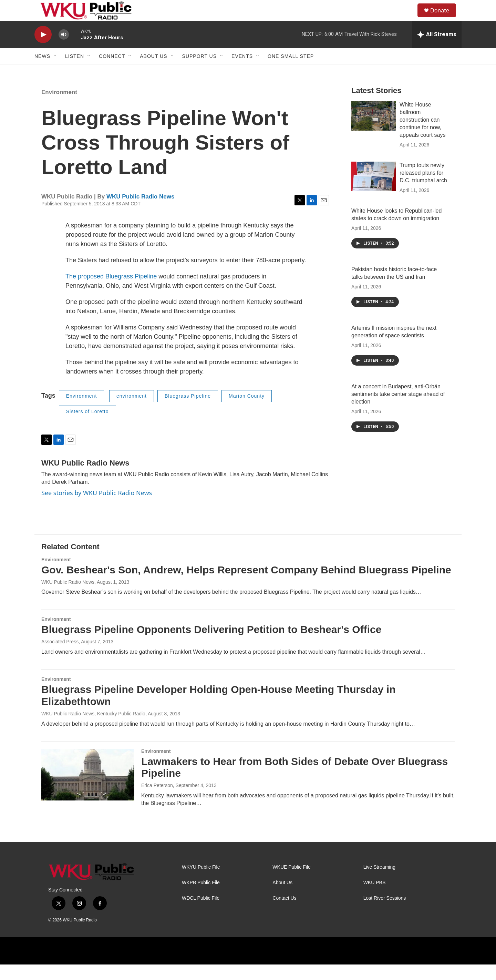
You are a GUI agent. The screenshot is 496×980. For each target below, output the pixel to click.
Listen (75, 72)
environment (132, 411)
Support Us (200, 72)
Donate (444, 18)
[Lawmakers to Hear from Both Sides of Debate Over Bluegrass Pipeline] (88, 790)
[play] (43, 50)
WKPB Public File (201, 898)
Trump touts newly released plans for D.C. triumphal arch (423, 188)
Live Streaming (379, 883)
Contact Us (284, 914)
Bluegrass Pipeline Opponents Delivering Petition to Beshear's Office (211, 645)
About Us (153, 72)
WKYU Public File (201, 883)
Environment (59, 108)
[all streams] (437, 50)
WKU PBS (375, 898)
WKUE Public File (291, 883)
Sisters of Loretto (87, 427)
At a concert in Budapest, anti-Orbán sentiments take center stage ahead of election (398, 410)
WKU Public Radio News (140, 212)
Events (242, 72)
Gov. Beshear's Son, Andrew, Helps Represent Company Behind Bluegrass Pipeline (246, 585)
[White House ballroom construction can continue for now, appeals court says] (374, 131)
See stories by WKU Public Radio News (97, 508)
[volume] (64, 50)
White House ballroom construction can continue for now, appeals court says (422, 135)
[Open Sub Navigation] (55, 72)
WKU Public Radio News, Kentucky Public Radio (93, 729)
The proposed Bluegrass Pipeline (111, 292)
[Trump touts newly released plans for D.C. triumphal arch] (374, 192)
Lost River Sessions (385, 914)
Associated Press (60, 657)
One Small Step (291, 72)
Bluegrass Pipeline (188, 411)
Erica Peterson (157, 801)
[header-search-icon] (410, 18)
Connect (112, 72)
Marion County (247, 411)
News (42, 72)
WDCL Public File (201, 914)
